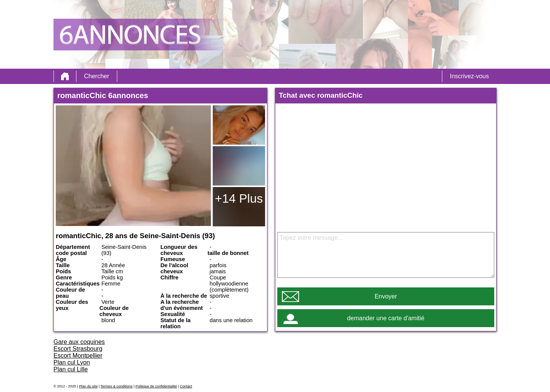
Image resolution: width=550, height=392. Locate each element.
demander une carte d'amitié (386, 318)
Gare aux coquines (79, 342)
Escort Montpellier (78, 356)
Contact (186, 386)
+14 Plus (239, 198)
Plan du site (88, 386)
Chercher (97, 76)
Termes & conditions (116, 386)
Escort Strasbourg (78, 349)
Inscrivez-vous (469, 76)
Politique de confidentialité (156, 386)
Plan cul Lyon (72, 362)
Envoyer (386, 296)
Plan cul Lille (71, 369)
